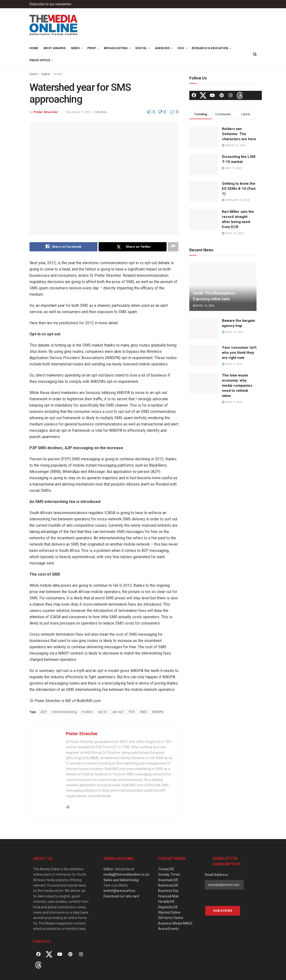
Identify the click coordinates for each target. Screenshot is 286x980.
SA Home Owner (171, 918)
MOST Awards (55, 48)
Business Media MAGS (175, 923)
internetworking (64, 712)
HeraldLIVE (166, 902)
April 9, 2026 (232, 364)
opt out (118, 712)
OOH (181, 48)
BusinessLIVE (168, 885)
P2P (132, 712)
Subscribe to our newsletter (51, 4)
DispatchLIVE (168, 907)
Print (92, 48)
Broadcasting (116, 48)
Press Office (40, 60)
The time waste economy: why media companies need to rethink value (237, 386)
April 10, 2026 (204, 306)
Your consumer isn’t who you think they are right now (239, 353)
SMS (143, 712)
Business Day (168, 891)
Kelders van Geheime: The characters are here (239, 134)
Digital (141, 48)
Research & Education (210, 48)
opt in (103, 712)
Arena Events (168, 929)
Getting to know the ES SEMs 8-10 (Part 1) (239, 189)
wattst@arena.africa (119, 891)
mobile (87, 712)
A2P (44, 712)
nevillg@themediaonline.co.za (126, 874)
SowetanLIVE (168, 880)
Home (34, 48)
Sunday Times (169, 874)
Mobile (58, 74)
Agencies (162, 48)
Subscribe (223, 911)
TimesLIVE (166, 869)
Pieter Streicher (46, 112)
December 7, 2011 (79, 112)
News (75, 48)
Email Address (216, 875)
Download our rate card (121, 896)
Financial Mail (168, 896)
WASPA (158, 712)
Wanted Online (169, 912)
